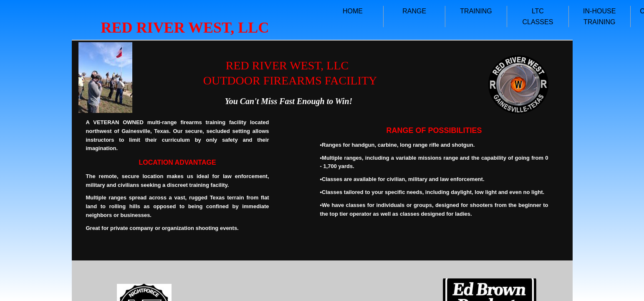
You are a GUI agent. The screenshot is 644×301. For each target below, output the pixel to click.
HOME (353, 11)
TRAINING (476, 11)
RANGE (414, 11)
